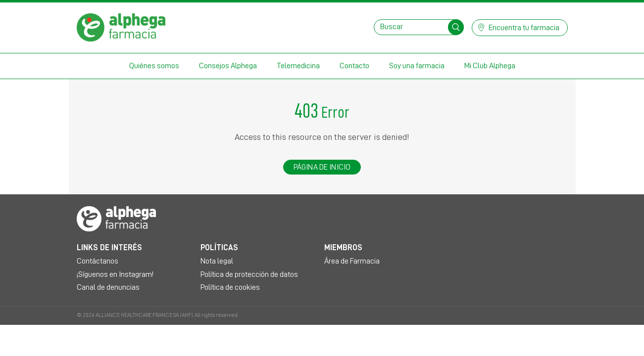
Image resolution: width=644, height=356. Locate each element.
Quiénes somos (154, 66)
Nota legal (217, 261)
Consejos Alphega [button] (228, 66)
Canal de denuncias (108, 287)
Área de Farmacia (352, 261)
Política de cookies (230, 287)
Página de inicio (322, 167)
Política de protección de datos (249, 274)
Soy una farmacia (417, 66)
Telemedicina (298, 66)
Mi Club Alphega (490, 66)
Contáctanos (98, 261)
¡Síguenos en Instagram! (115, 274)
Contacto (354, 66)
